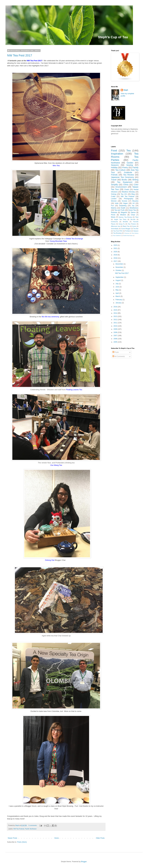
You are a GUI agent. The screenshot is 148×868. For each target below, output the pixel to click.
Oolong (114, 194)
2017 (116, 261)
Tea (128, 150)
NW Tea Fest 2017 (20, 55)
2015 (116, 310)
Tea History (135, 233)
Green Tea (132, 210)
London (114, 199)
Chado (127, 190)
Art (134, 203)
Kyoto (134, 226)
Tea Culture (120, 170)
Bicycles (135, 201)
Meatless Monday (128, 192)
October (119, 270)
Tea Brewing (117, 233)
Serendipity (115, 229)
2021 (116, 248)
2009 (116, 329)
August (118, 280)
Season (136, 231)
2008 (116, 332)
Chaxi (133, 215)
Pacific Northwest (31, 829)
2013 (116, 316)
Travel (114, 180)
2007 (116, 336)
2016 (116, 307)
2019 (116, 255)
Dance (133, 212)
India (117, 203)
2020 (116, 252)
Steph (126, 90)
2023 (116, 245)
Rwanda (114, 212)
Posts (116, 352)
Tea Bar (136, 229)
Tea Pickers (132, 224)
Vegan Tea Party (120, 219)
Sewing (130, 165)
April (117, 293)
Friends (114, 175)
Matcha (114, 208)
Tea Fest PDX (118, 231)
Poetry (125, 168)
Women (114, 201)
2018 (116, 258)
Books (124, 180)
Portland (128, 231)
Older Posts (100, 838)
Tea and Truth (119, 210)
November (120, 267)
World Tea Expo (128, 235)
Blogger (84, 862)
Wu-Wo (133, 219)
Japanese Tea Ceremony (122, 177)
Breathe (126, 222)
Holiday (114, 168)
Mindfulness (134, 208)
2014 (116, 313)
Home (57, 838)
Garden (130, 163)
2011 (116, 323)
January (119, 303)
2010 (116, 326)
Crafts (113, 196)
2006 (116, 339)
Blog (133, 194)
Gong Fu (122, 224)
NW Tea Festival (19, 829)
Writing (135, 180)
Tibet (137, 217)
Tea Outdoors (117, 235)
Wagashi (124, 212)
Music (113, 217)
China (126, 185)
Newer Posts (12, 838)
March (118, 296)
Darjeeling (123, 206)
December (120, 264)
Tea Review (129, 175)
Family (136, 168)
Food (114, 150)
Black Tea (126, 226)
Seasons (115, 165)
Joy (133, 206)
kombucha (114, 222)
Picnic (113, 215)
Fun (112, 206)
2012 (116, 320)
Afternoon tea (116, 226)
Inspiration (117, 154)
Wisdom (123, 215)
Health (123, 208)
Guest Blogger (126, 229)
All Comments (119, 356)
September (120, 277)
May (117, 290)
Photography (129, 199)
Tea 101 (124, 194)
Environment (121, 187)
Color (136, 185)
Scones (125, 201)
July (117, 284)
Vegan (125, 203)
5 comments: (33, 825)
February (119, 300)
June (118, 287)
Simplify (114, 185)
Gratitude (128, 172)
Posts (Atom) (22, 842)
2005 (116, 342)
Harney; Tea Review (125, 217)
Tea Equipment (125, 182)
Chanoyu (127, 233)
